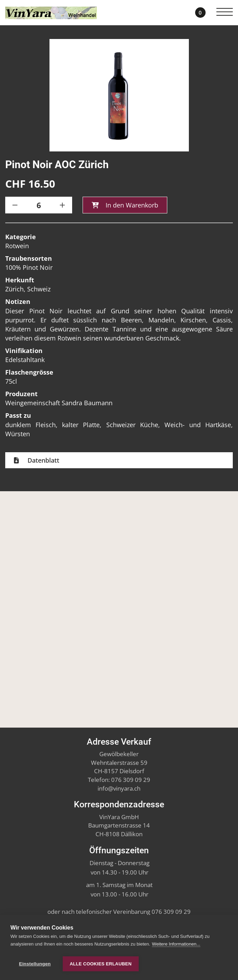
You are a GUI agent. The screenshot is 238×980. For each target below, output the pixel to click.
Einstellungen (35, 964)
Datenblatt (43, 462)
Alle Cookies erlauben (101, 964)
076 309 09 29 (131, 780)
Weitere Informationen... (176, 945)
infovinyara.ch (119, 788)
